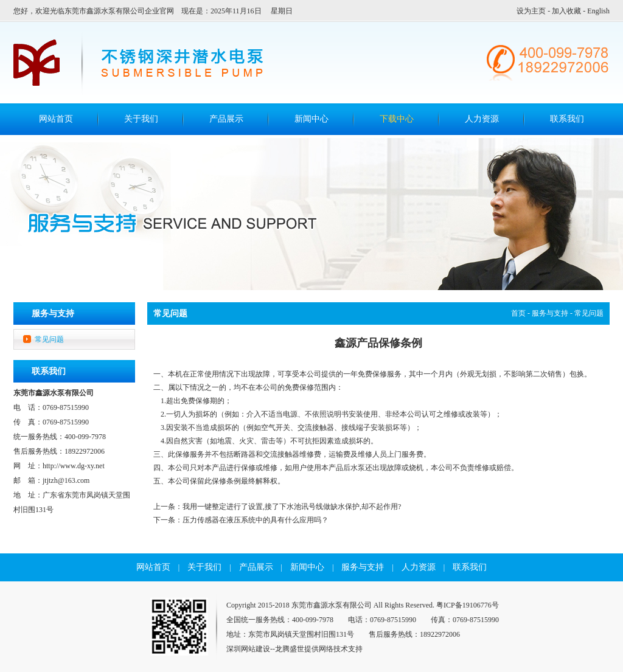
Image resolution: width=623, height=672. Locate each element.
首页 (518, 313)
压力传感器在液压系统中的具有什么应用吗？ (256, 520)
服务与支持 (550, 313)
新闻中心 (311, 119)
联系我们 (567, 119)
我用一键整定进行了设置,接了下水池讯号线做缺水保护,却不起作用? (292, 507)
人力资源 (482, 119)
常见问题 (49, 339)
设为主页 (531, 11)
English (598, 11)
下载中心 (397, 119)
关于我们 (141, 119)
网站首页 (153, 567)
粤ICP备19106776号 (468, 605)
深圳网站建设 (248, 649)
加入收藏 (566, 11)
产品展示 (226, 119)
